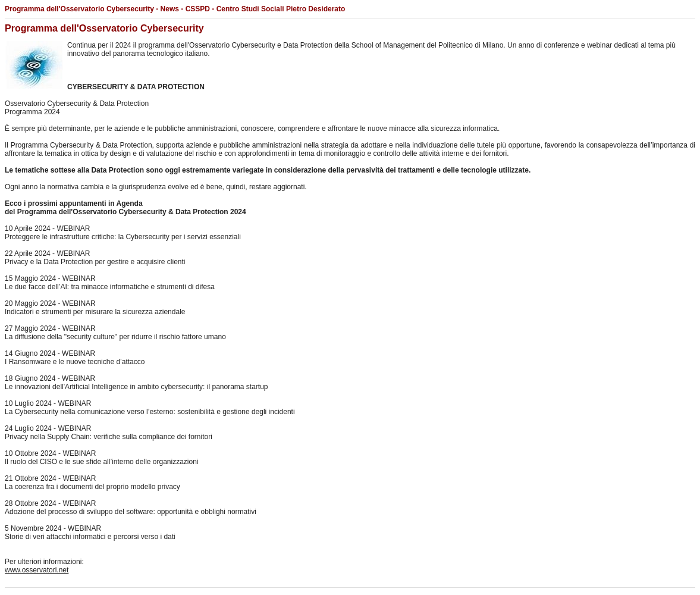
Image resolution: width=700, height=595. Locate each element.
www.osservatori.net (37, 570)
